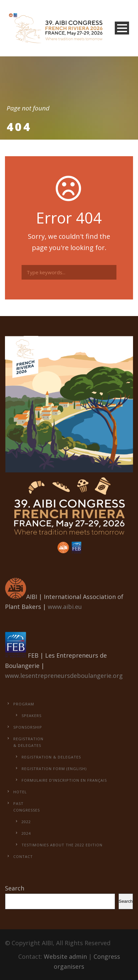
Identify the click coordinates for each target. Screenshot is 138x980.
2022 (26, 822)
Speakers (32, 716)
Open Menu (122, 28)
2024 (26, 833)
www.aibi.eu (65, 607)
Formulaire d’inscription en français (64, 780)
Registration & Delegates (51, 757)
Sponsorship (28, 727)
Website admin (65, 956)
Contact (23, 856)
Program (24, 704)
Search (15, 888)
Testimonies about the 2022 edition (62, 845)
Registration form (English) (54, 769)
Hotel (20, 792)
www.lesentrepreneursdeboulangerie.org (64, 676)
